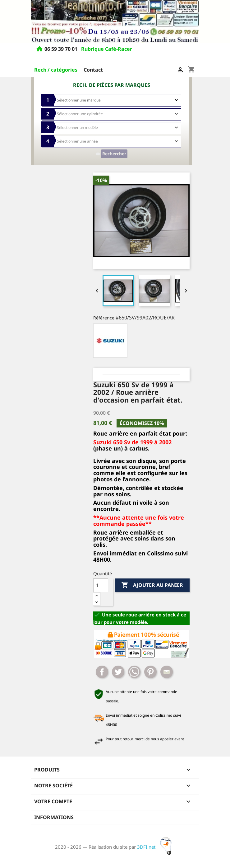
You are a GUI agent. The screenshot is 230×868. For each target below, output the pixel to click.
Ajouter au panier (152, 585)
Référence (104, 318)
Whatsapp (134, 672)
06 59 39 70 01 (62, 49)
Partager (102, 672)
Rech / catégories (56, 70)
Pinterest (150, 672)
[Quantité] (101, 585)
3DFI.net (156, 847)
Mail (167, 672)
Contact (93, 70)
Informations (54, 817)
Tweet (118, 672)
